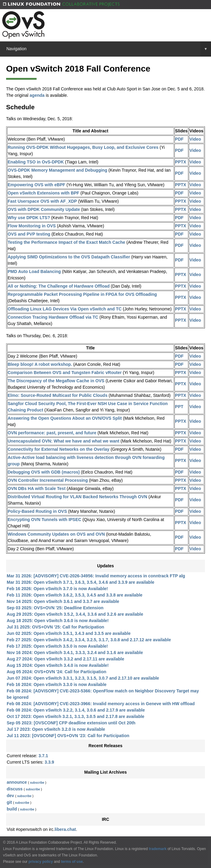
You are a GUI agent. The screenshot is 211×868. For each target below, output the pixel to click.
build (12, 809)
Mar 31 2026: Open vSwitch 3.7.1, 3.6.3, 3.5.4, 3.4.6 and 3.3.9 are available (80, 582)
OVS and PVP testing (29, 234)
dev (10, 796)
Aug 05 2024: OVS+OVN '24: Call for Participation (57, 672)
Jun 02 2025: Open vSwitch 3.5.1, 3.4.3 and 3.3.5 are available (69, 633)
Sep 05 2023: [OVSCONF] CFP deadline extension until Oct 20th (71, 723)
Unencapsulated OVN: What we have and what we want (63, 441)
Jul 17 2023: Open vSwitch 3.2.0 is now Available (56, 729)
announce (17, 782)
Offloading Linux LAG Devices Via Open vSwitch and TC (65, 309)
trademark (158, 849)
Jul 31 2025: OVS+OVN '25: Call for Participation (55, 627)
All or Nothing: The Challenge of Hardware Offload (59, 286)
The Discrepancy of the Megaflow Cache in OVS (56, 381)
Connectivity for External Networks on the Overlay (59, 449)
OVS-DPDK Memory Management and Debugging (57, 170)
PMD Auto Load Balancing (34, 271)
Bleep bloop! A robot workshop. (40, 364)
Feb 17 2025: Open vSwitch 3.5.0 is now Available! (57, 646)
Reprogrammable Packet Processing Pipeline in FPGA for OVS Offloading (82, 294)
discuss (15, 789)
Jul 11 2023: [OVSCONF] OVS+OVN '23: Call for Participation (68, 736)
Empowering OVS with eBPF (36, 185)
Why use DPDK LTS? (29, 218)
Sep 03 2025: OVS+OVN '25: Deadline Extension (55, 608)
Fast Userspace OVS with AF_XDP (42, 201)
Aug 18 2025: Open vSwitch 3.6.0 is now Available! (58, 621)
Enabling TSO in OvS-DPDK (36, 162)
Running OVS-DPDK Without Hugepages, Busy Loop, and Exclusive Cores (83, 147)
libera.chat (65, 829)
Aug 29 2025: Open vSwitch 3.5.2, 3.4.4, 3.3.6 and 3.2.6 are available (75, 614)
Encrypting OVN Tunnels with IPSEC (45, 520)
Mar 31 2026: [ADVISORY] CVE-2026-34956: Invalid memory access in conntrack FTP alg (96, 576)
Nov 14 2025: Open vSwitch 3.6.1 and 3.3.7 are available (63, 601)
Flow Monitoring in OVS (32, 226)
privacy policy (41, 862)
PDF (179, 139)
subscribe (37, 783)
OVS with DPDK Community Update (44, 209)
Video (195, 139)
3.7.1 (43, 756)
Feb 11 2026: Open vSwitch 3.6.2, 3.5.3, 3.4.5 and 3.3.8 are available (75, 595)
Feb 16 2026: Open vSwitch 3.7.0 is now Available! (57, 589)
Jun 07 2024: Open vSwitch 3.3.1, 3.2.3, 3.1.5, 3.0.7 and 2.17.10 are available (83, 678)
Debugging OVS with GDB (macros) (44, 472)
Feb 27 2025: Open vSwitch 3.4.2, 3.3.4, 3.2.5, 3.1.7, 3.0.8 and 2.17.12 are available (89, 640)
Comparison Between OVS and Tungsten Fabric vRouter (65, 373)
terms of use (72, 862)
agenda (37, 95)
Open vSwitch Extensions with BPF (43, 193)
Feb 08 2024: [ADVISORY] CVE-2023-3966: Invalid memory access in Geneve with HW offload (101, 704)
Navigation (109, 49)
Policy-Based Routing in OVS (37, 511)
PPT (179, 407)
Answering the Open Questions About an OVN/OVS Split (65, 418)
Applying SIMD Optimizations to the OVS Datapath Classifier (69, 257)
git (9, 802)
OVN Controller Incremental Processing (48, 480)
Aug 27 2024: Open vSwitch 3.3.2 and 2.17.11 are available (65, 659)
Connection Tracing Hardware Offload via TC (53, 317)
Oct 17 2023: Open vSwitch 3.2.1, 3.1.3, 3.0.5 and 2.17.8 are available (75, 716)
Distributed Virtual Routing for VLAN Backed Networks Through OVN (77, 497)
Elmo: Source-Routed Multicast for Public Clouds (57, 395)
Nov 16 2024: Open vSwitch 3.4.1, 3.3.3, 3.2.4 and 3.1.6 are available (75, 653)
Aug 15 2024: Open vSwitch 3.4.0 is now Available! (58, 665)
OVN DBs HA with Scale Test (37, 488)
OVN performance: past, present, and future (52, 433)
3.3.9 (49, 762)
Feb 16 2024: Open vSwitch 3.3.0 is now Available (57, 684)
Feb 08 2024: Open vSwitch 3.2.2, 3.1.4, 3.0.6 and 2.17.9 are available (76, 710)
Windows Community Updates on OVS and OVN (56, 534)
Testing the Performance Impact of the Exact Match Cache (66, 242)
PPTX (181, 162)
